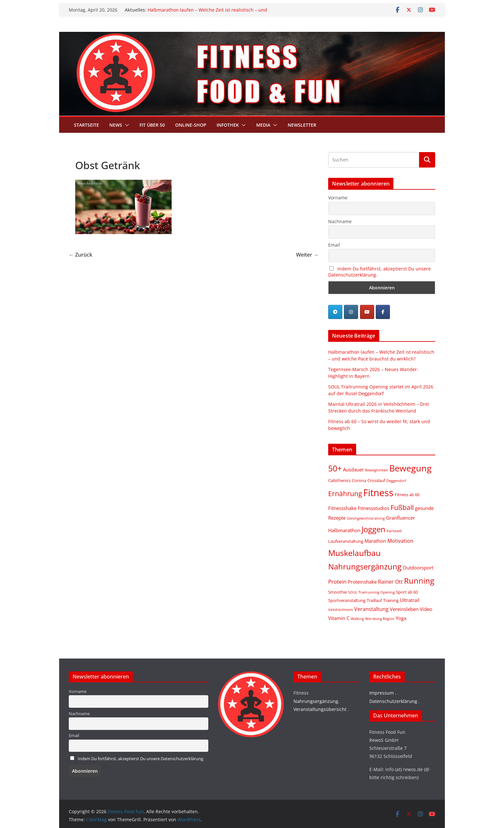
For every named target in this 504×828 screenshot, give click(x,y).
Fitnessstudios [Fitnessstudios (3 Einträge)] (373, 508)
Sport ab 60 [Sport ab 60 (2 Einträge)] (407, 592)
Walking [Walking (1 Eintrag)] (357, 619)
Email (334, 245)
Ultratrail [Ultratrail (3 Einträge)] (410, 600)
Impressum (382, 693)
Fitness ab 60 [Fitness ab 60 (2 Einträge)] (407, 495)
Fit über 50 (152, 125)
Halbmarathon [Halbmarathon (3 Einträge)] (344, 530)
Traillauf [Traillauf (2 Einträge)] (374, 600)
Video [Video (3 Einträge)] (426, 609)
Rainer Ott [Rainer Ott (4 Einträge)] (390, 582)
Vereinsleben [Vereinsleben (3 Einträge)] (404, 609)
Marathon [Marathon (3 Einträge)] (375, 541)
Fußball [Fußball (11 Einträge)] (402, 507)
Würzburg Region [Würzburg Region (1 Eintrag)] (380, 619)
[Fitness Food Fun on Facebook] (383, 312)
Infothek (228, 125)
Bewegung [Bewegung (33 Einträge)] (410, 468)
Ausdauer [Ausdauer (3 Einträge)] (353, 469)
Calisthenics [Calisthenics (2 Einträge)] (339, 480)
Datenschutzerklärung (393, 701)
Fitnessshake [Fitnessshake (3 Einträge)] (342, 508)
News (116, 125)
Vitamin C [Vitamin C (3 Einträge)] (339, 618)
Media (263, 125)
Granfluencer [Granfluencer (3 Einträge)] (401, 518)
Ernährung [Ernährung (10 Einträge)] (345, 494)
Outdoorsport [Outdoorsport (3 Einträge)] (418, 568)
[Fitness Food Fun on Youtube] (367, 312)
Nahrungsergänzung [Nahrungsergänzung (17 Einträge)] (365, 567)
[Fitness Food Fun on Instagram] (351, 312)
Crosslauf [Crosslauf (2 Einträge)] (376, 480)
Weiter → (307, 255)
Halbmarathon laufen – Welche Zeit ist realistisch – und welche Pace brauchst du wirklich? (207, 13)
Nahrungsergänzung (316, 701)
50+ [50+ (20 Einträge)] (335, 468)
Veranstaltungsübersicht (320, 709)
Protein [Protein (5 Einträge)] (337, 582)
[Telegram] (335, 312)
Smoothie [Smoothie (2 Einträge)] (337, 592)
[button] (126, 125)
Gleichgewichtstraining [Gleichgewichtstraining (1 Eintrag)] (366, 518)
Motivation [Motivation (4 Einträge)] (400, 541)
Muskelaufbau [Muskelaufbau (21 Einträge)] (354, 553)
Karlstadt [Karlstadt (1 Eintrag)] (394, 531)
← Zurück (81, 255)
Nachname (340, 221)
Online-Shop (191, 125)
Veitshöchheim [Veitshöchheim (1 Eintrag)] (341, 610)
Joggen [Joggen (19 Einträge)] (373, 529)
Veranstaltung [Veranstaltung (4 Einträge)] (371, 609)
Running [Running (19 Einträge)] (419, 581)
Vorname (338, 198)
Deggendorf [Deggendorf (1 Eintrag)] (396, 481)
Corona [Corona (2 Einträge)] (359, 480)
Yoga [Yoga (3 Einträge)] (401, 618)
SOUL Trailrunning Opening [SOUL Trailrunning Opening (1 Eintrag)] (371, 592)
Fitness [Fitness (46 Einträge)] (378, 493)
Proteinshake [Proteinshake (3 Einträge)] (362, 582)
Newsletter (302, 125)
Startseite (86, 125)
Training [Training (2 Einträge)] (391, 600)
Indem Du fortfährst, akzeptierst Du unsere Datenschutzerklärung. (141, 759)
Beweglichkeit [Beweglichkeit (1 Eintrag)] (377, 470)
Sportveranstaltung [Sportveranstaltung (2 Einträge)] (347, 600)
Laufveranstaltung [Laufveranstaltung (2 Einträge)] (346, 541)
